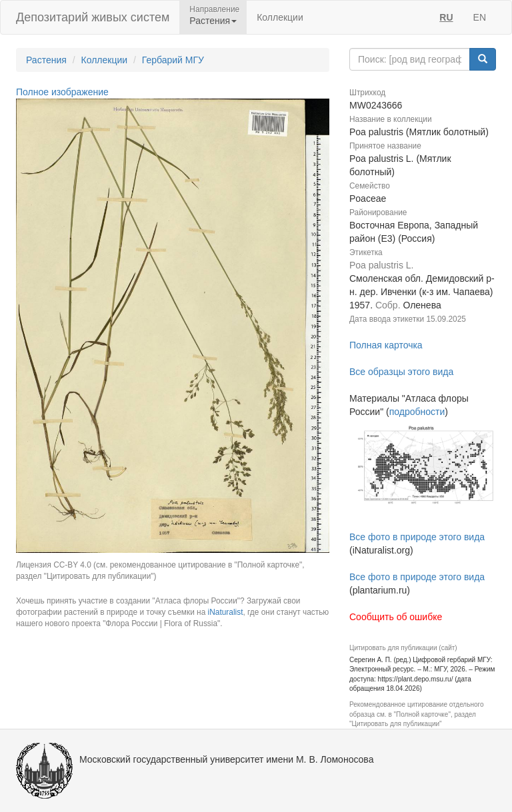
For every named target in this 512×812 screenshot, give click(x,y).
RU (446, 17)
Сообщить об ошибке (396, 617)
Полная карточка (386, 345)
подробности (417, 412)
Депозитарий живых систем (93, 17)
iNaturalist (226, 612)
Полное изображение (62, 92)
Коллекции (280, 17)
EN (480, 17)
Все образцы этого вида (401, 372)
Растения (46, 60)
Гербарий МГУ (173, 60)
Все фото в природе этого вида (417, 537)
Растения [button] (213, 21)
